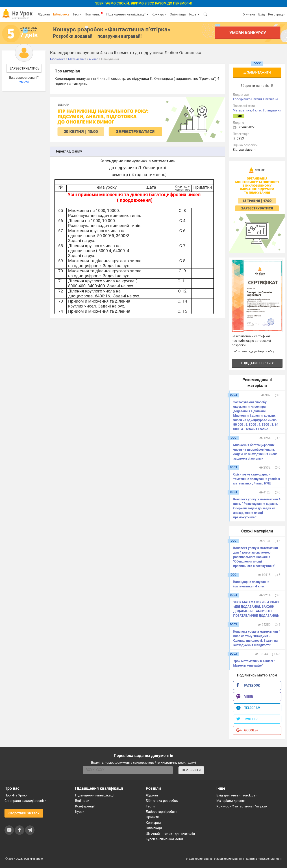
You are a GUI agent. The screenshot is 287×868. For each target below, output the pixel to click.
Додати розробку (257, 363)
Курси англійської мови (164, 839)
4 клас (257, 110)
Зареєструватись (25, 68)
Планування (272, 110)
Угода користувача (199, 859)
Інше (194, 14)
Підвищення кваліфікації (127, 14)
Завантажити (257, 72)
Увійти (24, 82)
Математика (242, 110)
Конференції (85, 806)
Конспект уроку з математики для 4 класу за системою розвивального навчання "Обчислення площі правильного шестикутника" (255, 557)
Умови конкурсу (248, 33)
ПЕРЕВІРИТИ (191, 770)
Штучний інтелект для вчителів (170, 834)
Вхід (262, 14)
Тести (77, 14)
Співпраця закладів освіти (25, 801)
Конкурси (159, 14)
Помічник (94, 14)
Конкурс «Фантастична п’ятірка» (242, 806)
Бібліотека (61, 14)
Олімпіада (178, 14)
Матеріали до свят (231, 801)
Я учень (249, 14)
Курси (80, 812)
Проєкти (152, 817)
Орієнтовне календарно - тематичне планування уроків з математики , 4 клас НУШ (257, 479)
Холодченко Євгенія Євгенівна (255, 99)
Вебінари (82, 801)
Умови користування (228, 859)
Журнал (44, 14)
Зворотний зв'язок (24, 813)
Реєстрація (277, 14)
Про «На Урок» (16, 795)
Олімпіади (154, 828)
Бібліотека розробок (162, 801)
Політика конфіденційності (263, 859)
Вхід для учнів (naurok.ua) (236, 795)
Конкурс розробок (112, 29)
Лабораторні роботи (162, 812)
